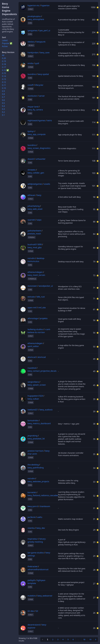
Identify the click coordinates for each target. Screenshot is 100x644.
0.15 (4, 73)
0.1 (3, 115)
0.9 (3, 91)
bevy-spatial (43, 74)
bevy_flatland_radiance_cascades (43, 495)
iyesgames (32, 30)
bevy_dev (41, 528)
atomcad (32, 357)
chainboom (45, 506)
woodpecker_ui (46, 286)
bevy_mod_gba (34, 247)
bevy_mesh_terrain (36, 275)
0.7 (3, 97)
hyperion (45, 5)
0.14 (4, 76)
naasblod (32, 368)
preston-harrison (35, 451)
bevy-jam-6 (33, 506)
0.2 (3, 112)
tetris (49, 120)
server (42, 96)
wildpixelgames (35, 184)
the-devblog (33, 465)
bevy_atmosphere (36, 19)
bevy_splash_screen (37, 385)
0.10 (4, 88)
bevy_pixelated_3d (36, 439)
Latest (5, 40)
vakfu (40, 517)
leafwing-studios (35, 329)
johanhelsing (34, 206)
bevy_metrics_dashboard (39, 423)
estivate (31, 297)
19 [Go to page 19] (90, 639)
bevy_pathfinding (36, 468)
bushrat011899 (35, 244)
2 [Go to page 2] (53, 639)
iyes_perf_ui (45, 30)
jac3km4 (31, 517)
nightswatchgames (36, 120)
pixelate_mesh (34, 234)
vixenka (31, 528)
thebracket (33, 566)
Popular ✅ (7, 43)
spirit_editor (33, 346)
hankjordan (33, 53)
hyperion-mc (33, 5)
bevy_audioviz (46, 410)
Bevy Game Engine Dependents (9, 9)
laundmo (32, 74)
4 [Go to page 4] (63, 639)
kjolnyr (31, 131)
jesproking (32, 436)
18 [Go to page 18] (84, 639)
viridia (30, 63)
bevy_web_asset (35, 209)
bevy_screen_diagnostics (39, 148)
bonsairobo (33, 420)
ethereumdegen (35, 272)
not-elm (31, 258)
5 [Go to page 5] (68, 639)
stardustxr (32, 96)
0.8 (3, 94)
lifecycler (39, 85)
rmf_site (42, 308)
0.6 (3, 100)
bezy (39, 195)
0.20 (4, 58)
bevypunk (41, 42)
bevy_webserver (45, 596)
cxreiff (30, 85)
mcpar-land (33, 107)
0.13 (4, 79)
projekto (44, 318)
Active (5, 46)
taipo (39, 220)
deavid (31, 159)
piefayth (31, 580)
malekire (32, 596)
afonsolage (33, 318)
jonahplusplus (34, 16)
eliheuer (31, 195)
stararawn (32, 286)
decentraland (34, 625)
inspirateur (33, 539)
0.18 (4, 64)
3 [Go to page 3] (58, 639)
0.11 (4, 85)
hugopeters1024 (35, 396)
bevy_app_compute (37, 134)
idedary (31, 42)
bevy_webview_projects (38, 481)
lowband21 (33, 410)
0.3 (3, 109)
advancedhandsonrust (38, 569)
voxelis (47, 184)
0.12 (4, 82)
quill (37, 63)
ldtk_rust (41, 297)
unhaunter (41, 159)
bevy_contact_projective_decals (42, 371)
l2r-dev (31, 611)
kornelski (32, 492)
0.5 (3, 103)
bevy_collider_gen (36, 173)
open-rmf (32, 308)
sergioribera (33, 382)
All (3, 55)
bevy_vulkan (33, 399)
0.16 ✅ (5, 70)
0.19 (4, 61)
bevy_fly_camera (35, 110)
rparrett (31, 220)
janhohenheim (34, 231)
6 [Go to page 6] (73, 639)
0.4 (3, 106)
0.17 (4, 67)
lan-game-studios (36, 553)
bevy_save (45, 53)
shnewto (32, 170)
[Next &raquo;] (96, 640)
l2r (37, 611)
